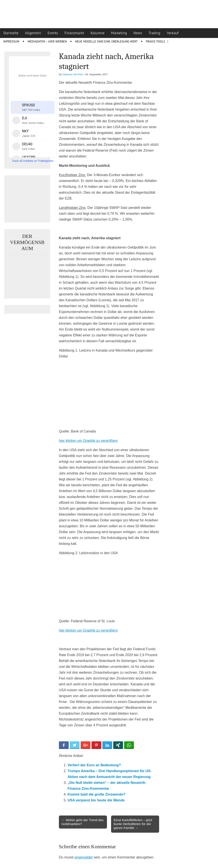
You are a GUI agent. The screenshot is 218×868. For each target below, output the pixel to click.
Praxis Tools (155, 41)
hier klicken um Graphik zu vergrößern (88, 441)
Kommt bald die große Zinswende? (97, 794)
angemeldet (84, 857)
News (138, 33)
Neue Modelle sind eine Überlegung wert (106, 41)
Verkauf (173, 33)
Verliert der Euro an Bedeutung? (94, 765)
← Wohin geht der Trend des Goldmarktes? (83, 822)
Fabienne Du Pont (73, 74)
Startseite (11, 33)
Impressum (11, 41)
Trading (155, 33)
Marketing (119, 33)
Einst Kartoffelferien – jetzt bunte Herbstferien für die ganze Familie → (133, 824)
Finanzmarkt (74, 33)
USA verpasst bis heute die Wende (96, 800)
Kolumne (98, 33)
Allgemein (33, 33)
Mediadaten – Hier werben (47, 41)
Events (53, 33)
